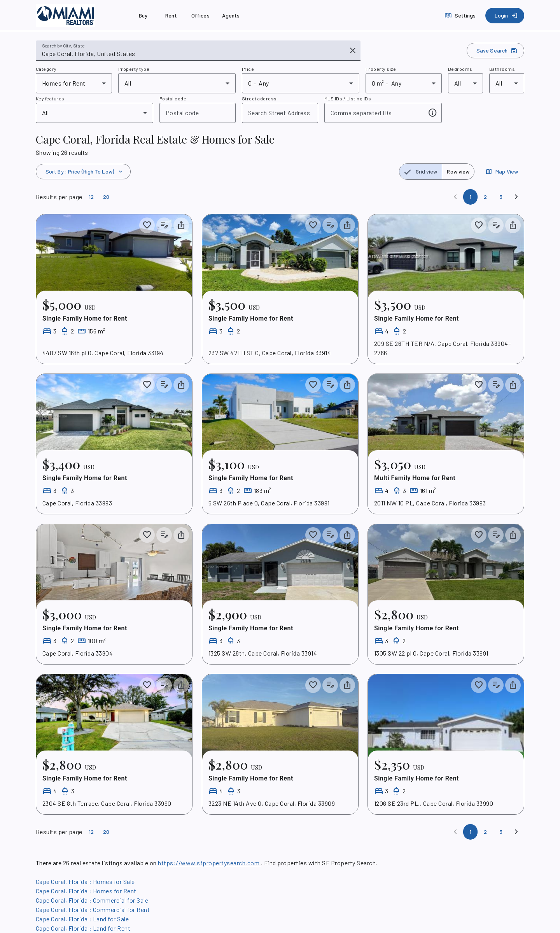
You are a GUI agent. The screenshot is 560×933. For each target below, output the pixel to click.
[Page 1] (470, 197)
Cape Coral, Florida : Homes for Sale (85, 881)
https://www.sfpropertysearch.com (209, 863)
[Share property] (181, 225)
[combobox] (193, 54)
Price (248, 69)
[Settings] (461, 16)
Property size (381, 69)
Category (46, 69)
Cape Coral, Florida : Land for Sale (82, 919)
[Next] (516, 197)
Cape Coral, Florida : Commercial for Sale (92, 900)
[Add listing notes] (164, 225)
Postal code (173, 98)
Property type (134, 69)
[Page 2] (485, 197)
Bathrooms (502, 69)
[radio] (421, 172)
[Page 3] (501, 197)
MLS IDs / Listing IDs (348, 98)
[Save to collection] (147, 225)
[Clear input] (353, 51)
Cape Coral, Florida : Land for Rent (83, 928)
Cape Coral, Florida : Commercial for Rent (93, 909)
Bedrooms (460, 69)
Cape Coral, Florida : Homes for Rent (86, 891)
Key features (50, 98)
